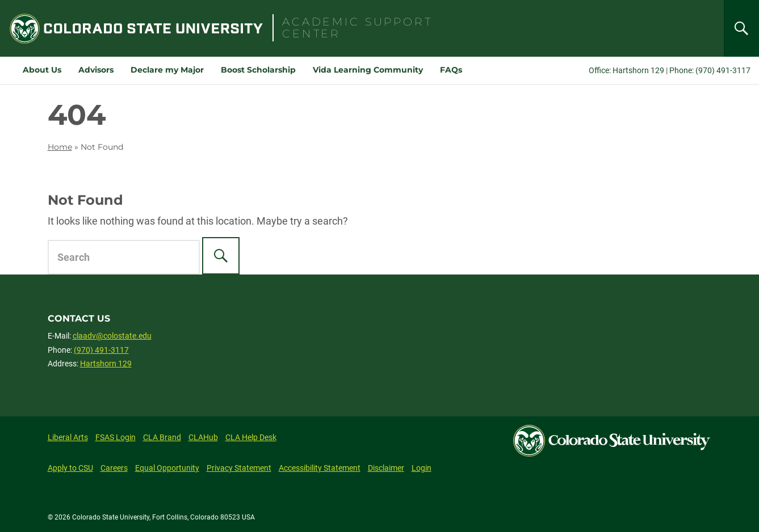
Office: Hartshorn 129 (626, 70)
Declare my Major (167, 70)
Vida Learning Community (368, 70)
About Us (42, 70)
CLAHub (203, 437)
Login (422, 468)
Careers (114, 468)
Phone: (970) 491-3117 (710, 70)
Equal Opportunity (167, 468)
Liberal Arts (68, 437)
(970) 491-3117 (101, 350)
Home (60, 147)
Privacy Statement (239, 468)
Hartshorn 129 (106, 364)
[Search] (741, 28)
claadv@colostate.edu (112, 336)
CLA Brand (162, 437)
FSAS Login (116, 437)
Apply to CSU (70, 468)
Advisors (96, 70)
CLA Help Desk (251, 437)
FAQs (451, 70)
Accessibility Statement (320, 468)
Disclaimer (386, 468)
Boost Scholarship (258, 70)
